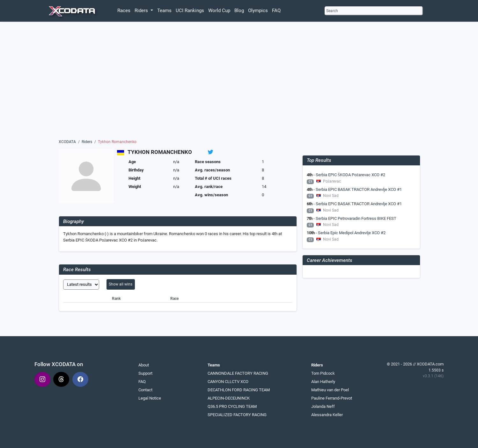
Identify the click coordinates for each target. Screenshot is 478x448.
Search (332, 11)
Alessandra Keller (327, 415)
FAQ (276, 11)
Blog (239, 11)
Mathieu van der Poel (330, 390)
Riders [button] (142, 11)
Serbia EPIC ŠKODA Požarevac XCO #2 (350, 175)
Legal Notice (150, 398)
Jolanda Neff (323, 406)
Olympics (258, 11)
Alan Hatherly (323, 382)
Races (124, 11)
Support (145, 373)
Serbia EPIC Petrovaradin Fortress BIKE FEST (356, 218)
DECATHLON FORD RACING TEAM (239, 390)
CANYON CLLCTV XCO (228, 382)
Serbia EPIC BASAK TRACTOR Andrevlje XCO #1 (359, 189)
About (144, 365)
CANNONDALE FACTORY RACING (238, 373)
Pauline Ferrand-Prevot (332, 398)
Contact (145, 390)
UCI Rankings (190, 11)
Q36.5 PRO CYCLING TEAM (232, 406)
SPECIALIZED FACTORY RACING (237, 415)
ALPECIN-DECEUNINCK (229, 398)
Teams (164, 11)
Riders (87, 142)
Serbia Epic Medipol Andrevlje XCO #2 (352, 233)
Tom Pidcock (323, 373)
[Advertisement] (239, 82)
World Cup (219, 11)
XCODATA (67, 142)
